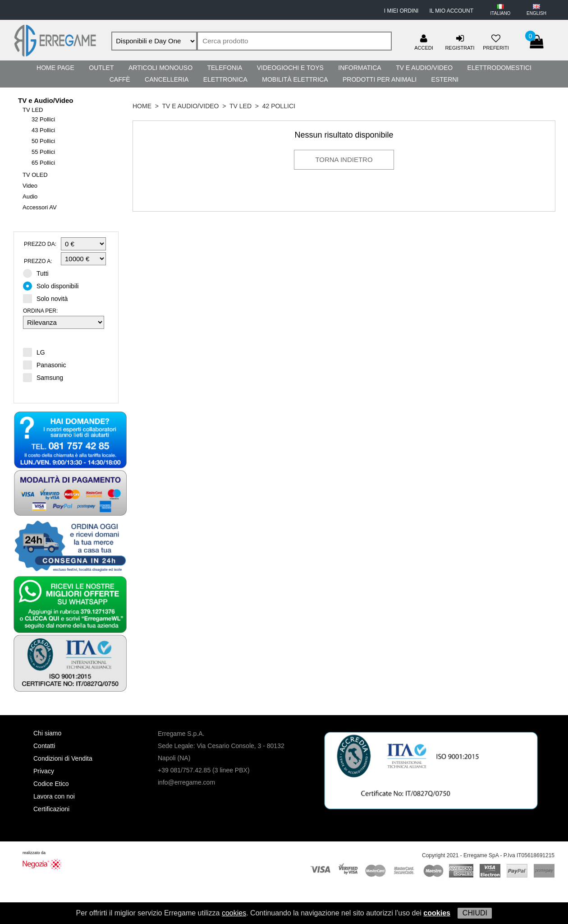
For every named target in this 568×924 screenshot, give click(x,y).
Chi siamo (47, 733)
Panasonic (44, 365)
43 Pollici (43, 130)
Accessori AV (40, 207)
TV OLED (35, 175)
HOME (142, 106)
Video (30, 186)
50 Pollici (43, 141)
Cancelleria (167, 79)
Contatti (44, 746)
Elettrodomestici (499, 68)
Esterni (445, 79)
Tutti (39, 273)
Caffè (120, 79)
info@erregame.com (186, 782)
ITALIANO (501, 13)
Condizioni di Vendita (63, 758)
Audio (30, 196)
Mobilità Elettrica (295, 79)
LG (34, 352)
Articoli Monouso (160, 68)
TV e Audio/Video (424, 68)
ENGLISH (536, 13)
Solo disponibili (54, 286)
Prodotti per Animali (380, 79)
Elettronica (225, 79)
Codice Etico (51, 784)
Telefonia (224, 68)
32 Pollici (43, 119)
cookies (234, 913)
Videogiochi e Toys (290, 68)
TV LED (33, 110)
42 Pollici (279, 106)
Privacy (44, 771)
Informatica (360, 68)
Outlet (101, 68)
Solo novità (48, 298)
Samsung (43, 377)
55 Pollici (43, 152)
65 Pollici (43, 163)
